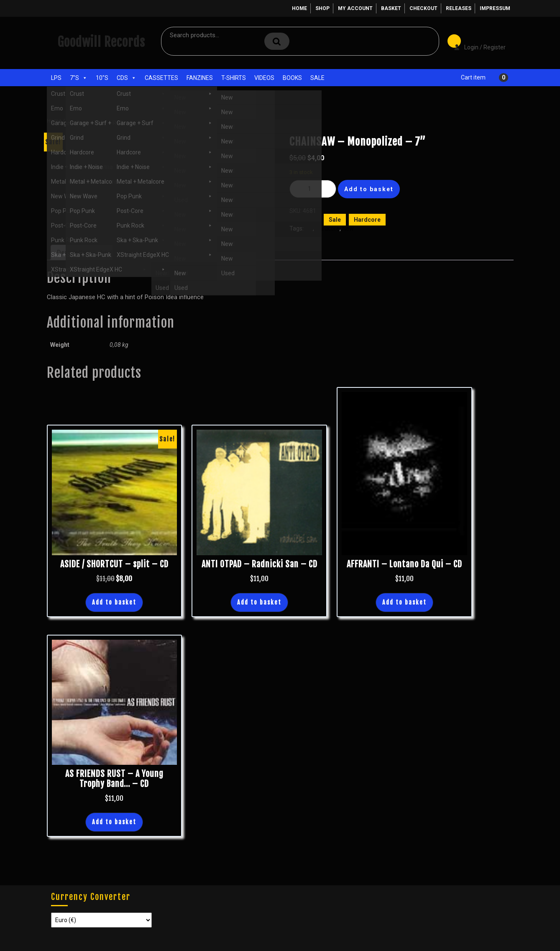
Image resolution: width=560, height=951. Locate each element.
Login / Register (476, 41)
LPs (56, 78)
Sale (317, 78)
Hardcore (367, 220)
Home (299, 8)
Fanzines (200, 78)
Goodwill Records (101, 42)
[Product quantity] (313, 189)
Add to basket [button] (114, 602)
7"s (79, 78)
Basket (391, 8)
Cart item (473, 77)
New (348, 228)
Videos (264, 78)
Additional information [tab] (131, 252)
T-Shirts (234, 78)
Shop (322, 8)
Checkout (423, 8)
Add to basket (369, 189)
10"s (102, 78)
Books (292, 78)
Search (277, 41)
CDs (127, 78)
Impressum (495, 8)
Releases (459, 8)
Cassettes (161, 78)
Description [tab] (73, 252)
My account (355, 8)
